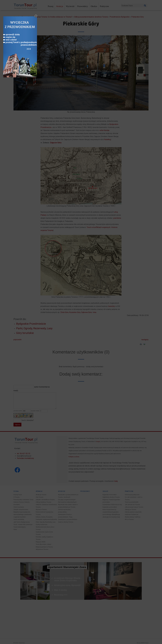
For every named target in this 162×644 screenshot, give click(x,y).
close (96, 290)
